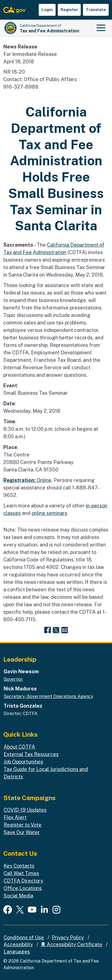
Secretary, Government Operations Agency (48, 696)
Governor (13, 679)
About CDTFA (19, 747)
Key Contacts (19, 866)
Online (27, 480)
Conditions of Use (24, 938)
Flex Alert (15, 817)
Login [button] (47, 10)
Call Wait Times (21, 873)
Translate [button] (96, 10)
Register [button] (69, 10)
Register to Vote (23, 825)
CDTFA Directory (23, 881)
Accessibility (18, 944)
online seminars (49, 513)
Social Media (18, 896)
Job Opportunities (23, 762)
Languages (17, 952)
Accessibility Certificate (71, 944)
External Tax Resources (31, 754)
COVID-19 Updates (25, 810)
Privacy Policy (68, 938)
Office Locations (23, 888)
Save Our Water (22, 832)
